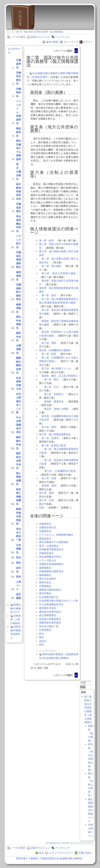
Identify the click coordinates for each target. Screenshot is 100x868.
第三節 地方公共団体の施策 (59, 273)
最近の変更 (52, 42)
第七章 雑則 (46, 493)
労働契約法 (19, 93)
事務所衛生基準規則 (19, 516)
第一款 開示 (51, 380)
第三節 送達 (49, 478)
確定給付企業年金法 (19, 461)
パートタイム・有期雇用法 (19, 112)
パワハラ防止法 (19, 242)
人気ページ (19, 586)
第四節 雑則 (49, 486)
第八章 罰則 (46, 500)
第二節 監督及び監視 (54, 445)
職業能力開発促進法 (19, 365)
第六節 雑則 (49, 343)
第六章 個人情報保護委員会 (55, 434)
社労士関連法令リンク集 (19, 403)
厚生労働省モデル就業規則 (19, 150)
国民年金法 (19, 337)
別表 (41, 508)
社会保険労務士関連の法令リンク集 (59, 601)
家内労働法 (45, 593)
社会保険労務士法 (19, 383)
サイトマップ (71, 42)
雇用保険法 (19, 276)
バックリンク (62, 37)
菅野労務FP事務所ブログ (16, 608)
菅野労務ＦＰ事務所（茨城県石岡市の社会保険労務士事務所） (50, 859)
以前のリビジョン (40, 37)
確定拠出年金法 (19, 443)
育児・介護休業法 (19, 172)
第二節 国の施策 (51, 266)
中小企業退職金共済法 (19, 425)
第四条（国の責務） (90, 733)
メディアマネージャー (61, 853)
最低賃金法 (19, 132)
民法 (19, 557)
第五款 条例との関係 (56, 409)
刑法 (19, 577)
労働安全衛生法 (19, 78)
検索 (83, 687)
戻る (41, 853)
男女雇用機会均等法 (19, 224)
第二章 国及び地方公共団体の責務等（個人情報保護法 (40, 32)
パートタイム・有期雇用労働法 (56, 535)
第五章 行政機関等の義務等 (55, 350)
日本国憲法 (19, 549)
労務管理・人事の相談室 (16, 620)
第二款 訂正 (51, 387)
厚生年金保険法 (19, 322)
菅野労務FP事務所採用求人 (16, 632)
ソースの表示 (18, 37)
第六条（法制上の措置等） (90, 784)
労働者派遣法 (19, 208)
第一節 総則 (49, 295)
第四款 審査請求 (54, 402)
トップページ (14, 51)
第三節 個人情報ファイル (56, 369)
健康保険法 (19, 308)
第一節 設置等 (50, 438)
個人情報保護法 (19, 479)
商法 (19, 563)
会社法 (19, 570)
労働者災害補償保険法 (19, 260)
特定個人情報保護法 (19, 497)
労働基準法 (19, 64)
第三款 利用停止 (54, 394)
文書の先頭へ (86, 853)
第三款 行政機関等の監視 (60, 471)
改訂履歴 (19, 596)
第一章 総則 (46, 241)
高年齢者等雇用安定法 (19, 192)
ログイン (88, 42)
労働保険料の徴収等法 (19, 292)
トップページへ (48, 651)
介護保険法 (19, 349)
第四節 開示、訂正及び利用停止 (60, 376)
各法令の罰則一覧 (19, 535)
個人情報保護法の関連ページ (90, 810)
